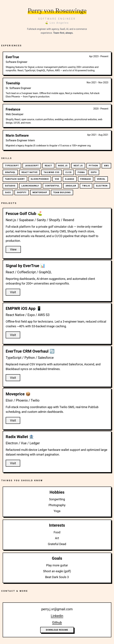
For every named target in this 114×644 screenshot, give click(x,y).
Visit (13, 292)
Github (57, 623)
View (13, 249)
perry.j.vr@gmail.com (57, 609)
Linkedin (57, 616)
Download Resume (57, 630)
